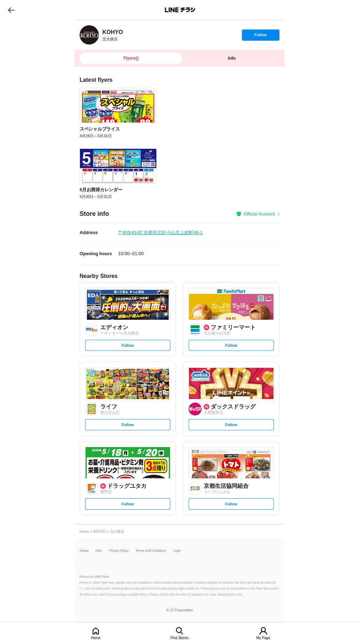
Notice (84, 551)
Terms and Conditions (151, 551)
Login (177, 551)
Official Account (259, 214)
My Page (263, 638)
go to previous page (11, 10)
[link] (89, 35)
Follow (260, 36)
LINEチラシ (180, 10)
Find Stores (179, 638)
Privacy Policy (119, 551)
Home (96, 638)
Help (99, 551)
